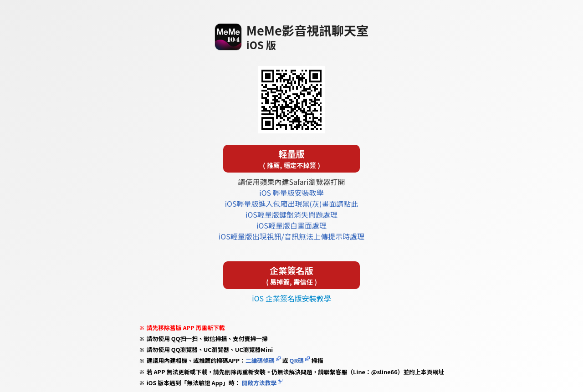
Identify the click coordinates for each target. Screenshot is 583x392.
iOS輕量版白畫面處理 (291, 225)
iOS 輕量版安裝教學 (291, 193)
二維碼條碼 (260, 360)
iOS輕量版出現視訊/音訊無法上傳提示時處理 (291, 236)
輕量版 (291, 159)
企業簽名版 (291, 275)
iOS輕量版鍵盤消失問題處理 (291, 214)
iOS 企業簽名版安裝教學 (291, 298)
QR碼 (297, 360)
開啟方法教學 (259, 383)
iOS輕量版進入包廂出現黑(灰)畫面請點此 (292, 204)
